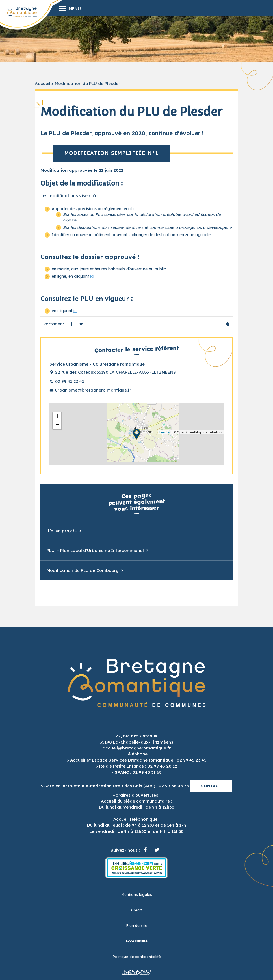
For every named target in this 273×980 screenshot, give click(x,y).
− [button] (57, 425)
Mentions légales (137, 894)
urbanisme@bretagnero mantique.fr (93, 390)
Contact (211, 786)
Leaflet (165, 432)
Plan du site (137, 925)
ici (92, 276)
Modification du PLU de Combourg (83, 570)
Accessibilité (136, 941)
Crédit (136, 910)
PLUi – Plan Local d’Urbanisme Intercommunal (95, 550)
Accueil (43, 83)
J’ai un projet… (62, 531)
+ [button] (57, 417)
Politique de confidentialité (137, 957)
